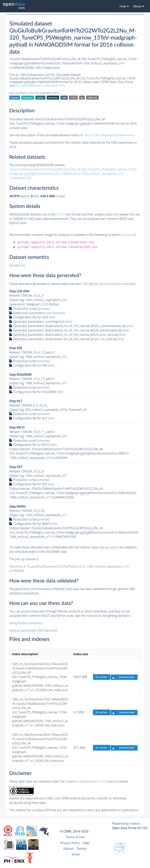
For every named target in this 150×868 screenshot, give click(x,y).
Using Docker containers (26, 623)
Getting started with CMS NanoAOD (34, 630)
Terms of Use (75, 837)
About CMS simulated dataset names (110, 135)
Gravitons (53, 98)
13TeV (73, 98)
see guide (128, 235)
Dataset (15, 98)
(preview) (44, 309)
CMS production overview (108, 284)
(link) (62, 313)
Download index (123, 677)
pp (82, 98)
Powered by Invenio (126, 824)
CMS (64, 98)
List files (101, 677)
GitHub (68, 849)
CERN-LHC (92, 98)
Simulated (28, 98)
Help (86, 843)
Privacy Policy (70, 843)
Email (76, 854)
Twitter (82, 849)
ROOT (60, 214)
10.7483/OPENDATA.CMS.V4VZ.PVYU (40, 86)
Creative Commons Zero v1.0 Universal (92, 781)
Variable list (17, 265)
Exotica (40, 98)
